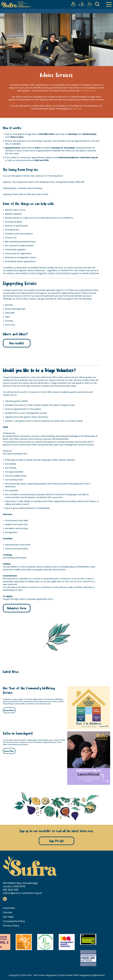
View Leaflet (17, 343)
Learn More (9, 710)
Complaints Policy (14, 921)
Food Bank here (87, 91)
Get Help (8, 917)
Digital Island (98, 975)
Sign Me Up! (56, 841)
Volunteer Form (17, 608)
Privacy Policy (11, 926)
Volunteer (9, 908)
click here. (77, 109)
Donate (7, 912)
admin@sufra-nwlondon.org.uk (22, 893)
